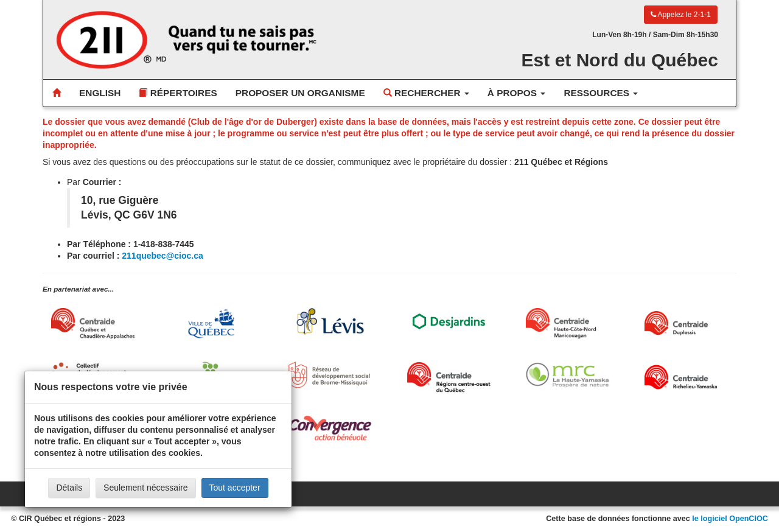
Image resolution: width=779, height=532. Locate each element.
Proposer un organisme (300, 93)
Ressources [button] (601, 93)
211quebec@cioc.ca (162, 256)
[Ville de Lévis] (330, 321)
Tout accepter (235, 488)
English (100, 93)
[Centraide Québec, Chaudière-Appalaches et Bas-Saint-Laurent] (93, 323)
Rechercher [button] (426, 93)
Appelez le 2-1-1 (681, 15)
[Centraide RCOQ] (449, 377)
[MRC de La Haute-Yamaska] (568, 375)
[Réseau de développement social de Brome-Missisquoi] (330, 375)
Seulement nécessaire (146, 488)
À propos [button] (517, 93)
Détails (69, 488)
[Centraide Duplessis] (686, 323)
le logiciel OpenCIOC (730, 519)
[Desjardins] (449, 321)
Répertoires (178, 93)
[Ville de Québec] (211, 324)
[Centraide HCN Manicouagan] (568, 323)
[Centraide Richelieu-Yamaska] (686, 377)
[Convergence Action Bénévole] (330, 428)
